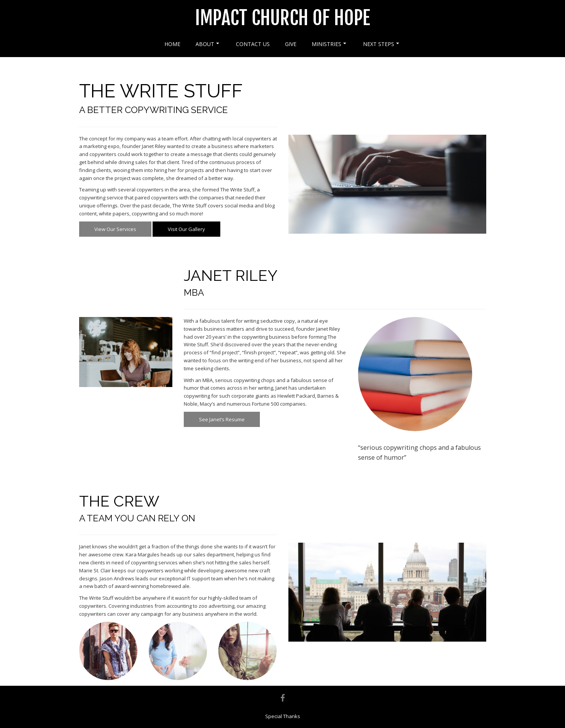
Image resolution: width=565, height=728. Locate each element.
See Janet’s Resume (222, 419)
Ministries (329, 44)
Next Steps (381, 44)
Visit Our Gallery (186, 229)
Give (291, 44)
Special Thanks (283, 716)
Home (172, 44)
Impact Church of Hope (283, 18)
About (207, 44)
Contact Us (253, 44)
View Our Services (115, 229)
